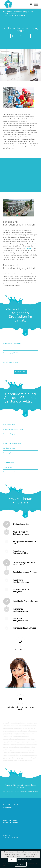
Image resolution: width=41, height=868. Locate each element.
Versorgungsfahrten (22, 748)
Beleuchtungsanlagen (7, 738)
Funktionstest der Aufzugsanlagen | (29, 757)
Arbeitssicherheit (31, 756)
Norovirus (29, 738)
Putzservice (5, 725)
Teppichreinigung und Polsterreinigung (20, 732)
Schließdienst (34, 759)
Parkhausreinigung (9, 448)
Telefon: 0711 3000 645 (10, 820)
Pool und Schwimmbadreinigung (20, 743)
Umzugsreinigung (12, 741)
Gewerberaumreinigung (32, 743)
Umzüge (5, 749)
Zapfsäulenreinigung (7, 732)
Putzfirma (25, 738)
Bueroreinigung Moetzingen (12, 353)
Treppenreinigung (31, 735)
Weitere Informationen (25, 860)
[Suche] (30, 4)
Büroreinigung (6, 722)
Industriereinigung (9, 434)
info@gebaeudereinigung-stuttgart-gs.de (21, 708)
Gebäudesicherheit (23, 756)
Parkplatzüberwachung (8, 762)
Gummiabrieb (15, 733)
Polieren (33, 733)
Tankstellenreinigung (15, 728)
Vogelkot (9, 735)
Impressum (7, 835)
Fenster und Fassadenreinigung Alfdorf (18, 12)
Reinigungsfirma (9, 453)
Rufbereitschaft (6, 759)
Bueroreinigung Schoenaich (12, 343)
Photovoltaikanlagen (7, 740)
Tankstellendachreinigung (17, 730)
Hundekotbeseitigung (23, 725)
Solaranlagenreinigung (26, 740)
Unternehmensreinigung (13, 725)
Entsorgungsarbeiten (31, 748)
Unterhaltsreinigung (20, 741)
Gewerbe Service (30, 724)
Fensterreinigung (23, 744)
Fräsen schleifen (27, 733)
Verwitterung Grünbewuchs (16, 735)
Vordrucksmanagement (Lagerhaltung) (27, 752)
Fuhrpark (5, 754)
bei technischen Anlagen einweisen (25, 760)
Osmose (27, 741)
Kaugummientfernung (32, 732)
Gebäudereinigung (9, 424)
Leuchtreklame (26, 736)
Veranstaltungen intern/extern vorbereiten (15, 749)
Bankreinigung (20, 722)
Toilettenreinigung (22, 724)
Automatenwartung (23, 751)
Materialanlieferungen (13, 748)
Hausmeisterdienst (7, 744)
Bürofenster (15, 738)
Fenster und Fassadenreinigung (13, 429)
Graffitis (5, 735)
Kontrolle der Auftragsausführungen (10, 760)
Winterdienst (7, 467)
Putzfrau (36, 724)
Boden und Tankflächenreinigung (26, 728)
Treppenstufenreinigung (17, 736)
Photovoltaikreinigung (16, 740)
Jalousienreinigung (15, 744)
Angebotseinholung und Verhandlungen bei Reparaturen (26, 754)
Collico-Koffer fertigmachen (13, 752)
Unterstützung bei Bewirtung (15, 759)
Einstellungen (21, 864)
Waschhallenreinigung (27, 730)
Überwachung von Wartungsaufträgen (11, 756)
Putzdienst (20, 738)
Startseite (13, 14)
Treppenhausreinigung (8, 736)
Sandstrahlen (21, 733)
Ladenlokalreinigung (14, 724)
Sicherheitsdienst (9, 462)
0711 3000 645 (20, 650)
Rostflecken (25, 735)
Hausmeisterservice (10, 472)
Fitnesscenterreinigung (31, 744)
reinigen (29, 248)
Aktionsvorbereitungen (26, 759)
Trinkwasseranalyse (7, 727)
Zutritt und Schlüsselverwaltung (9, 746)
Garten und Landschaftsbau (12, 443)
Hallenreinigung (22, 727)
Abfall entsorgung (15, 727)
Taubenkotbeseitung (32, 725)
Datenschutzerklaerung (11, 837)
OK (12, 860)
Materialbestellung (11, 754)
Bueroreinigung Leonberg (11, 362)
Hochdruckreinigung (7, 733)
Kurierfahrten (19, 746)
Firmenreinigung (13, 722)
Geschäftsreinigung (27, 722)
